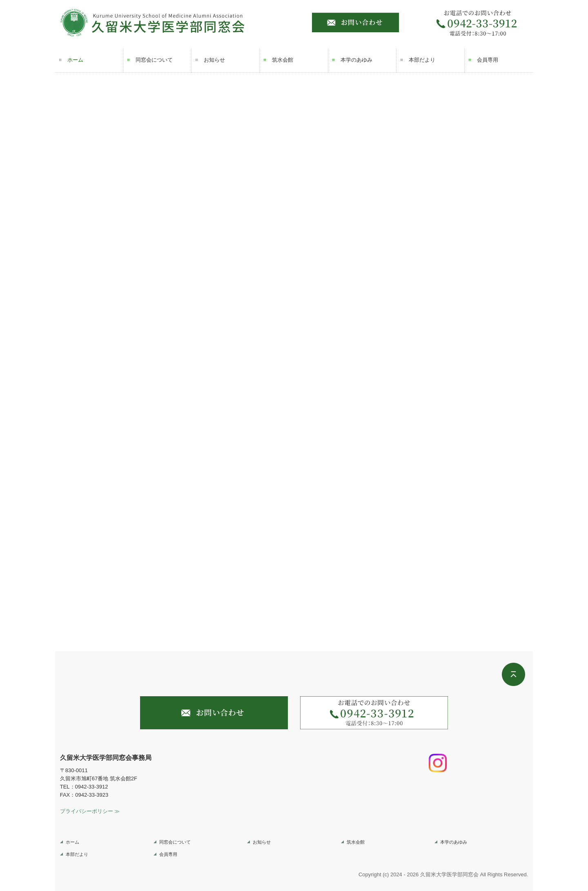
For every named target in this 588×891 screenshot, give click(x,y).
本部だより (422, 60)
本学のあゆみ (356, 60)
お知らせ (214, 60)
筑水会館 (283, 60)
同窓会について (154, 60)
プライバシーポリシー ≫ (90, 811)
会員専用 (488, 60)
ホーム (75, 60)
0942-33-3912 (92, 787)
